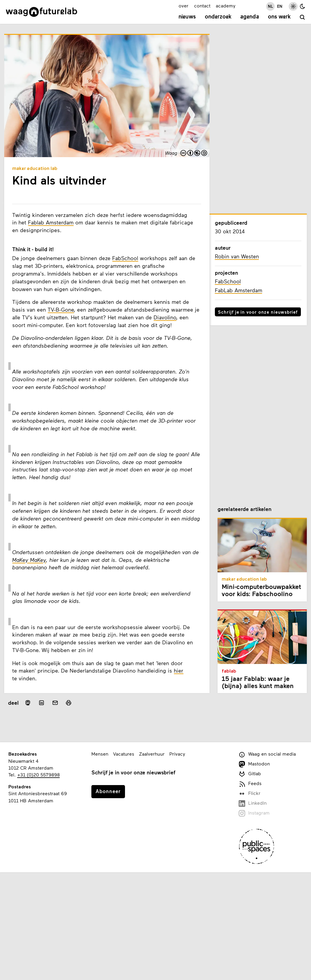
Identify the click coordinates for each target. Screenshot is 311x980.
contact (202, 6)
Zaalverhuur (152, 754)
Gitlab (250, 774)
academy (226, 6)
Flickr (250, 794)
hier (179, 670)
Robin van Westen (237, 256)
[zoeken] (303, 18)
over (183, 6)
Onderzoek (218, 17)
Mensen (100, 754)
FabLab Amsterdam (239, 290)
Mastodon (254, 764)
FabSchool (125, 258)
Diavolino (165, 317)
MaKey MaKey (29, 560)
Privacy (177, 754)
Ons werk (279, 17)
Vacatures (124, 754)
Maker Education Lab (35, 169)
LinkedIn (253, 803)
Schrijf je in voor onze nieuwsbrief (258, 312)
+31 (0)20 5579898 (39, 775)
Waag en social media (267, 754)
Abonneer (108, 791)
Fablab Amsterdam (51, 222)
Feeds (250, 784)
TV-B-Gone (61, 310)
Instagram (254, 813)
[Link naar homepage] (42, 12)
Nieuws (187, 17)
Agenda (250, 17)
